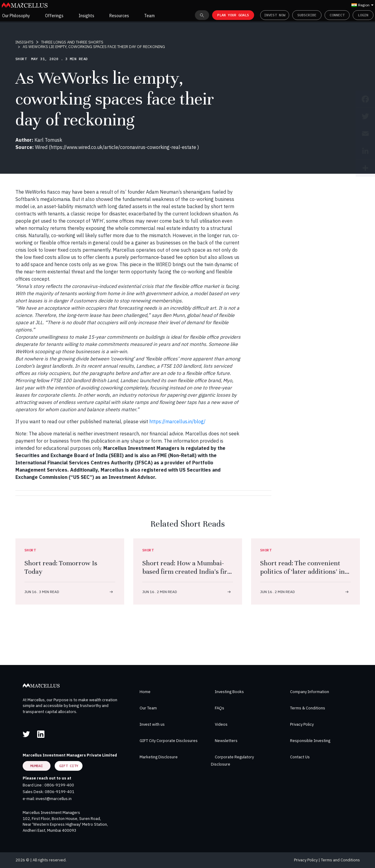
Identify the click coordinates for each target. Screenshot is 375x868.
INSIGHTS (24, 42)
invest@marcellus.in (54, 799)
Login (363, 15)
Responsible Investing (310, 741)
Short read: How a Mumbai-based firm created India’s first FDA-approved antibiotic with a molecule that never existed (187, 576)
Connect (337, 15)
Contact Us (300, 757)
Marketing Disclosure (159, 757)
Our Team (148, 708)
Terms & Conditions (308, 708)
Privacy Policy (302, 724)
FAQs (220, 708)
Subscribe (307, 15)
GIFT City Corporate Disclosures (169, 741)
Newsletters (226, 741)
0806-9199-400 (59, 785)
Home (145, 692)
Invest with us (152, 724)
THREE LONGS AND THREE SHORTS (72, 42)
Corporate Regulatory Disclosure (232, 761)
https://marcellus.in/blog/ (177, 421)
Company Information (310, 692)
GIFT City (69, 766)
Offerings (54, 16)
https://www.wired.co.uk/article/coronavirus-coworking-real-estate (124, 147)
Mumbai (37, 766)
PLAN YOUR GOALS (233, 15)
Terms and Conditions (340, 860)
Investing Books (229, 692)
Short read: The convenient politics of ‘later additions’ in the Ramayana (302, 571)
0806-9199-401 (60, 792)
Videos (221, 724)
